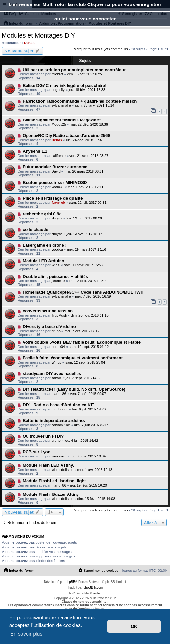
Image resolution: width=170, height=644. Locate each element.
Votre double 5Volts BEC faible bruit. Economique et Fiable (82, 342)
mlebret (57, 74)
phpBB (70, 582)
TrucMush (59, 315)
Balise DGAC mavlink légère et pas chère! (65, 85)
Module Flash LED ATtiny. (48, 465)
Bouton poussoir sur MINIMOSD (55, 183)
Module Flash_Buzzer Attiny (51, 494)
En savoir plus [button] (26, 634)
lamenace (59, 456)
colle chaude (36, 230)
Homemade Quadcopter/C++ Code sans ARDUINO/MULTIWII (83, 292)
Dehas (29, 43)
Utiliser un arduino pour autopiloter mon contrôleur (74, 70)
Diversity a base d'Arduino (49, 327)
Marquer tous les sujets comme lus (101, 49)
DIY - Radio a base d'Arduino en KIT (59, 405)
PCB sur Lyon (37, 452)
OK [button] (134, 626)
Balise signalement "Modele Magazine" (62, 120)
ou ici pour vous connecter (85, 19)
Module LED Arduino (44, 261)
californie (59, 156)
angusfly (58, 90)
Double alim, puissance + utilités (55, 276)
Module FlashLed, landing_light (54, 481)
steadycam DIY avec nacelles (52, 374)
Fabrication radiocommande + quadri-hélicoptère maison (80, 101)
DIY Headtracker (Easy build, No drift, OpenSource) (74, 389)
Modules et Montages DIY (38, 35)
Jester (96, 593)
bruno (56, 331)
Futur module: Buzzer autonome (55, 167)
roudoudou (60, 409)
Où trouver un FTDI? (43, 436)
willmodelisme (62, 470)
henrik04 (58, 347)
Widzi (56, 265)
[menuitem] (98, 571)
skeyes (57, 218)
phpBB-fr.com (93, 588)
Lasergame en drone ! (45, 245)
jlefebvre (58, 281)
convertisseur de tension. (48, 311)
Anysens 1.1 (35, 151)
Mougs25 (59, 124)
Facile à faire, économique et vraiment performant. (73, 358)
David (56, 171)
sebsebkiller (61, 425)
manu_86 (59, 394)
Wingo (57, 362)
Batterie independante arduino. (54, 421)
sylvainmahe (61, 105)
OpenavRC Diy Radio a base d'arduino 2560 (66, 136)
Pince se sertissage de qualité (53, 198)
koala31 (58, 187)
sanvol (57, 378)
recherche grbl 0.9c (42, 214)
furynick (58, 203)
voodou (57, 249)
